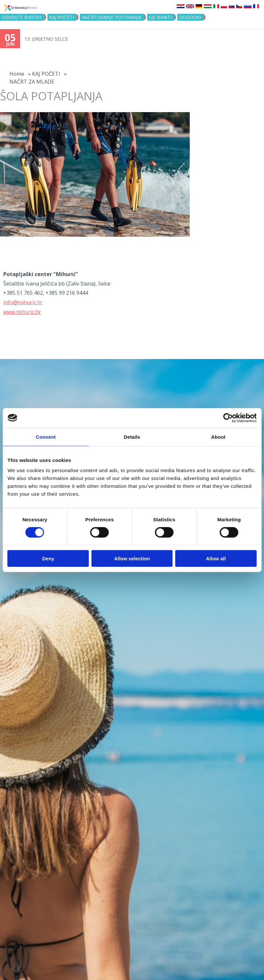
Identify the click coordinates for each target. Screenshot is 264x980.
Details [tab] (132, 437)
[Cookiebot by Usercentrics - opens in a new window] (228, 418)
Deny (48, 559)
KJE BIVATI (160, 17)
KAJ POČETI (62, 17)
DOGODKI (190, 17)
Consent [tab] (46, 437)
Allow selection (132, 559)
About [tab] (218, 437)
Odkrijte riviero (22, 17)
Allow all (216, 559)
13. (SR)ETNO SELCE (46, 39)
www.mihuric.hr (22, 312)
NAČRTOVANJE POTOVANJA (111, 17)
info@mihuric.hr (23, 302)
